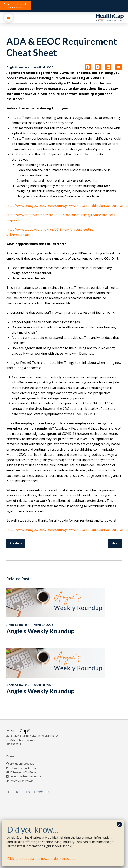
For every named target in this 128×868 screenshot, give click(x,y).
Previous (16, 543)
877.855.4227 (14, 744)
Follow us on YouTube (23, 772)
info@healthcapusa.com (21, 740)
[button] (15, 6)
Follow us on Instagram (23, 768)
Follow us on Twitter (22, 781)
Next (115, 543)
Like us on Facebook (22, 764)
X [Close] (119, 824)
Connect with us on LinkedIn (26, 776)
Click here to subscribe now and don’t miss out (41, 859)
